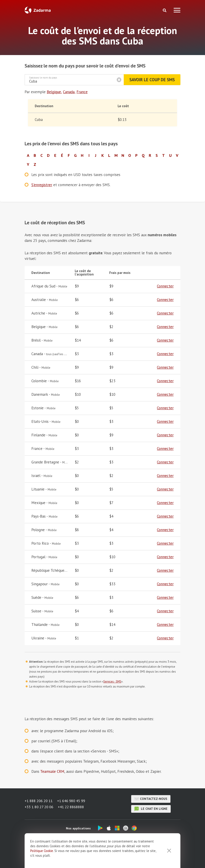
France (82, 92)
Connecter (165, 286)
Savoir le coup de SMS (152, 80)
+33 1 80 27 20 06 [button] (39, 807)
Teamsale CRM (52, 771)
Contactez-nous (151, 799)
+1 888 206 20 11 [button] (39, 801)
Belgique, (54, 92)
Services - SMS (112, 682)
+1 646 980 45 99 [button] (71, 801)
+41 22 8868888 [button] (71, 807)
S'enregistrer (42, 185)
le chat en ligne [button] (151, 809)
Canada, (69, 92)
